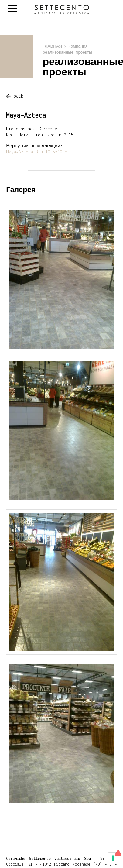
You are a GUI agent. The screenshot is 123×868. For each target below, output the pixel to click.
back (19, 96)
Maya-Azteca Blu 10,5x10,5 (37, 152)
